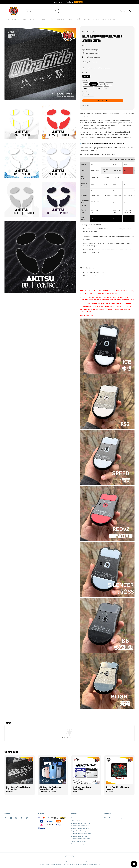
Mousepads (15, 19)
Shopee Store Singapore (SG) (81, 826)
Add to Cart (103, 100)
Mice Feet (43, 19)
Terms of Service (77, 864)
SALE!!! (104, 19)
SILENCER (88, 88)
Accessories (61, 19)
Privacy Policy (66, 864)
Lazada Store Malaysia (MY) (80, 839)
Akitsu (86, 76)
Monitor (71, 19)
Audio (79, 19)
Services (87, 19)
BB (106, 88)
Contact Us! (81, 2)
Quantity (85, 92)
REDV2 (93, 84)
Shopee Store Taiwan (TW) (80, 831)
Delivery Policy (88, 864)
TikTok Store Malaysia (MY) (80, 841)
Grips (51, 19)
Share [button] (86, 106)
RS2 (86, 84)
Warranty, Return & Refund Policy (50, 864)
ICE (101, 84)
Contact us (74, 818)
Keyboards (33, 19)
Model (85, 73)
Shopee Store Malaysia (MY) (80, 823)
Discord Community (77, 844)
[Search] (56, 11)
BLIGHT (98, 88)
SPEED (109, 84)
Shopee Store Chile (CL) (79, 836)
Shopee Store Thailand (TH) (80, 828)
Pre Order (96, 19)
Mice (24, 19)
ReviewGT (112, 19)
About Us (97, 864)
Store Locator (75, 821)
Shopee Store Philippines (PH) (81, 834)
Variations (86, 80)
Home (8, 19)
